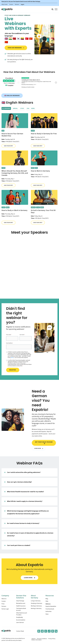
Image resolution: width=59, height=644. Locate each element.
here (12, 357)
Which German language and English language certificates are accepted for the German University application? (27, 512)
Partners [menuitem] (4, 607)
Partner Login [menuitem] (5, 609)
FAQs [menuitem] (47, 601)
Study (22, 108)
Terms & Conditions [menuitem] (42, 639)
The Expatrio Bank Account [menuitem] (21, 610)
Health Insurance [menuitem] (21, 606)
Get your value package (44, 443)
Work (33, 108)
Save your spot (8, 146)
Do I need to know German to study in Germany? (22, 523)
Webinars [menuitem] (48, 604)
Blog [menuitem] (47, 599)
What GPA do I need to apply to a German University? (23, 501)
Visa (28, 108)
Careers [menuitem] (4, 601)
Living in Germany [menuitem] (36, 601)
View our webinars (16, 48)
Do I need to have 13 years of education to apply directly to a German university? (29, 534)
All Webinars (6, 108)
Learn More (39, 448)
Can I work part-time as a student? (17, 545)
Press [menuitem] (3, 604)
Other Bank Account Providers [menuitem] (22, 614)
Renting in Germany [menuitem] (37, 611)
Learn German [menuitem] (20, 623)
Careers (11, 4)
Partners (17, 4)
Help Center (5, 4)
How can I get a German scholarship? (18, 482)
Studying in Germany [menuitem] (34, 604)
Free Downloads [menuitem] (50, 609)
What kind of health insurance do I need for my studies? (24, 492)
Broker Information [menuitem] (37, 640)
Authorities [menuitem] (49, 612)
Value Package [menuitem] (20, 601)
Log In (22, 4)
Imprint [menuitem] (33, 639)
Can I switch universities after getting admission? (22, 472)
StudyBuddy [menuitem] (20, 618)
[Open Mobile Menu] (56, 9)
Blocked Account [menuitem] (21, 603)
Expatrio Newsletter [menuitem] (51, 607)
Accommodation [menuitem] (21, 620)
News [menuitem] (47, 614)
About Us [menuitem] (4, 599)
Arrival (15, 108)
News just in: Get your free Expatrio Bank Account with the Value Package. (21, 1)
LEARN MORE (29, 578)
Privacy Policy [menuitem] (52, 639)
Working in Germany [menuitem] (37, 608)
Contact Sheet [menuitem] (20, 632)
